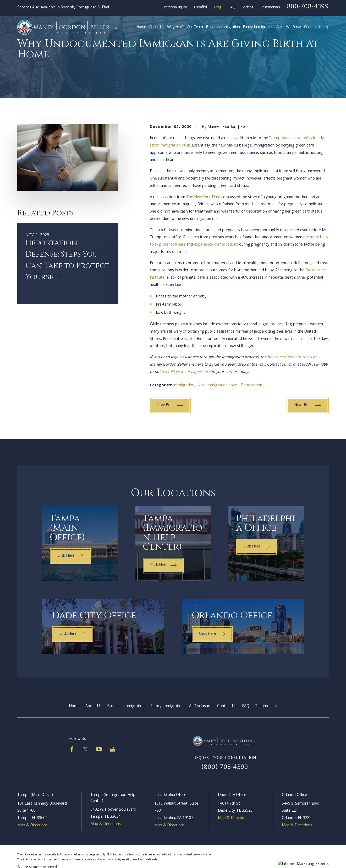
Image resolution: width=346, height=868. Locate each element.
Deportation (251, 386)
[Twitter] (85, 749)
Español (200, 8)
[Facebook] (72, 749)
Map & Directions (32, 826)
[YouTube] (99, 749)
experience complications (216, 245)
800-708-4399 (308, 7)
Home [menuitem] (141, 27)
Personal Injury (175, 8)
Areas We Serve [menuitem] (289, 27)
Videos (248, 8)
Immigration (184, 386)
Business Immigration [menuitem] (223, 27)
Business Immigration (126, 706)
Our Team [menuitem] (195, 27)
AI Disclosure (200, 706)
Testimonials (270, 8)
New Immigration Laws (218, 386)
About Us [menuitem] (157, 27)
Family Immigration (167, 706)
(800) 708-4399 (225, 768)
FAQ (232, 8)
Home (74, 706)
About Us (94, 706)
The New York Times (204, 197)
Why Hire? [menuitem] (175, 27)
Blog (217, 8)
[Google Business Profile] (112, 749)
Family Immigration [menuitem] (258, 27)
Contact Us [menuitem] (313, 27)
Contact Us (227, 706)
